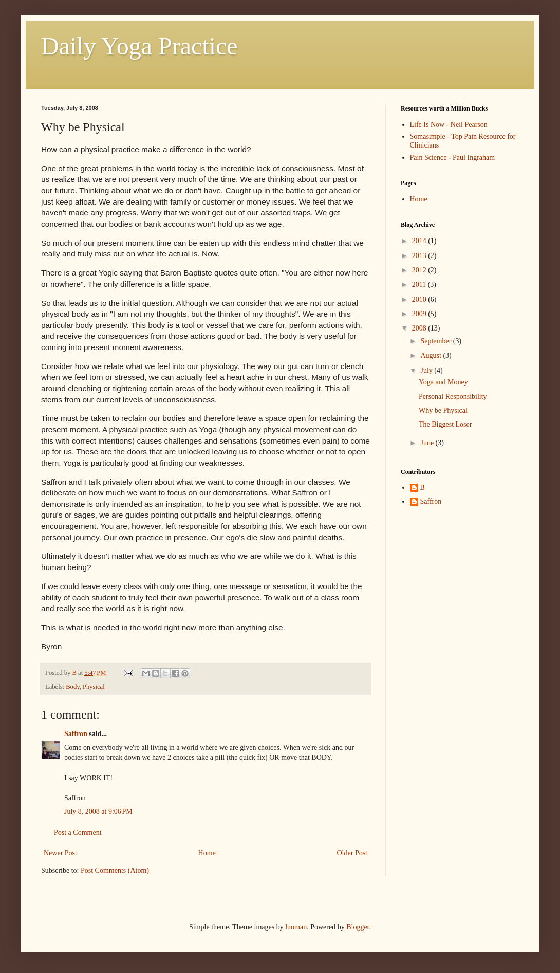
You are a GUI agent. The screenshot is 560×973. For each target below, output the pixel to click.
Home (207, 853)
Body (72, 687)
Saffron (76, 734)
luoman (296, 927)
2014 (420, 241)
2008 (420, 328)
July (427, 370)
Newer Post (60, 853)
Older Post (352, 853)
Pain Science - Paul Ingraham (453, 158)
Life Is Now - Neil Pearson (449, 125)
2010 (420, 299)
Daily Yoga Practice (139, 46)
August (432, 355)
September (436, 341)
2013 (420, 256)
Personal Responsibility (453, 397)
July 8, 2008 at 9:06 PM (98, 811)
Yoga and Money (443, 382)
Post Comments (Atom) (115, 870)
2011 (420, 284)
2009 (420, 314)
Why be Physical (443, 410)
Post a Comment (78, 832)
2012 (420, 270)
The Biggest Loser (445, 424)
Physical (94, 687)
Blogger (358, 927)
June (428, 443)
